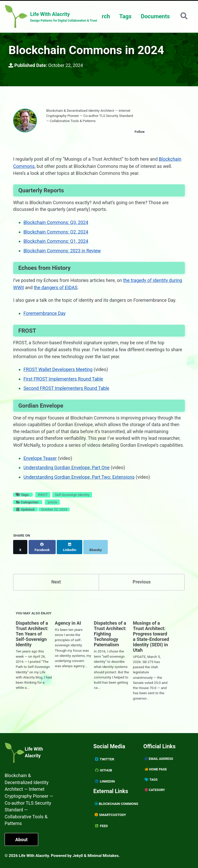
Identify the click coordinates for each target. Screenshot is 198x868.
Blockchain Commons (117, 802)
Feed (101, 824)
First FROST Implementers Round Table (64, 381)
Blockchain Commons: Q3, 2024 (56, 225)
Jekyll (78, 856)
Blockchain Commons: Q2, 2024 (56, 234)
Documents (155, 16)
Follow (142, 133)
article (52, 511)
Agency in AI (68, 627)
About (22, 840)
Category (155, 789)
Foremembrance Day (45, 315)
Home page (156, 768)
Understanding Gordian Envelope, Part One (67, 477)
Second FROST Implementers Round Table (67, 390)
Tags (125, 16)
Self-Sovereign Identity (72, 504)
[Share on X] (20, 553)
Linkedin (105, 780)
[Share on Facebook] (42, 553)
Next (56, 585)
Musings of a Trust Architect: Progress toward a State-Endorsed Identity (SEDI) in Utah (151, 640)
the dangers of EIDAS (56, 289)
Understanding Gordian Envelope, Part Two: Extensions (80, 486)
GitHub (104, 769)
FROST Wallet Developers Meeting (59, 371)
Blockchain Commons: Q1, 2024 (56, 243)
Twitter (105, 758)
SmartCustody (111, 813)
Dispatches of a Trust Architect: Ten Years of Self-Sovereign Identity (32, 637)
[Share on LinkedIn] (70, 553)
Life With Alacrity (34, 752)
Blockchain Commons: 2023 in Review (63, 252)
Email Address (159, 758)
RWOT (43, 504)
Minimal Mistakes (103, 856)
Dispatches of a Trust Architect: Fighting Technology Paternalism (110, 637)
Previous (142, 585)
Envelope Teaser (40, 467)
